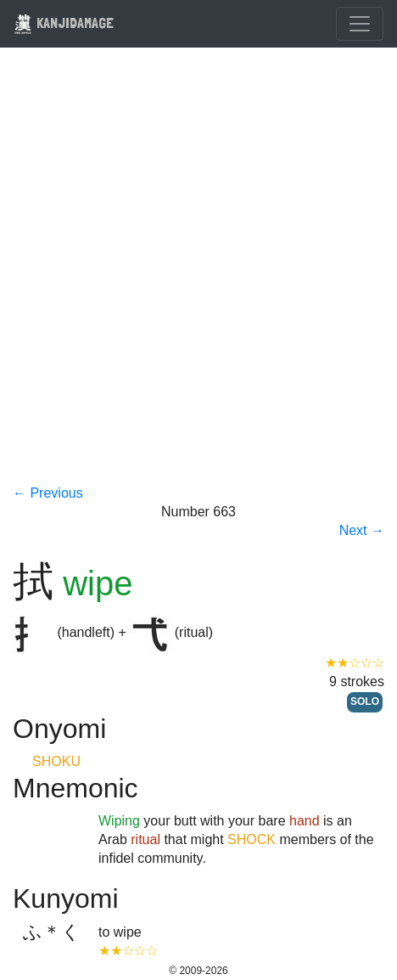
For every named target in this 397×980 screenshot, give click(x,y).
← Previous (48, 493)
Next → (362, 530)
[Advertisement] (198, 277)
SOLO (365, 701)
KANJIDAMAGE (64, 23)
